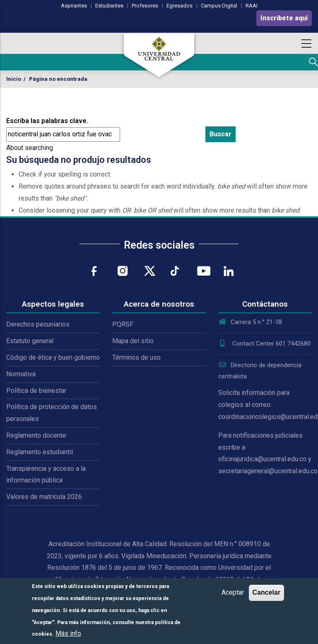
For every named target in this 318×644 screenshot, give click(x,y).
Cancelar (267, 592)
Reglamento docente (36, 435)
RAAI (252, 6)
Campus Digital (219, 6)
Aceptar (233, 592)
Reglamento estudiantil (40, 452)
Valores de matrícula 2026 (44, 497)
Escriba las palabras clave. (47, 121)
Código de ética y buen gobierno (53, 357)
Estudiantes (109, 6)
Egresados (179, 6)
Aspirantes (74, 6)
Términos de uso (136, 357)
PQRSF (123, 324)
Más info (68, 633)
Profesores (145, 6)
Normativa (21, 374)
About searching (30, 148)
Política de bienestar (36, 391)
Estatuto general (30, 341)
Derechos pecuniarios (38, 324)
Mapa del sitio (133, 341)
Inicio (14, 79)
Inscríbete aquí (284, 18)
